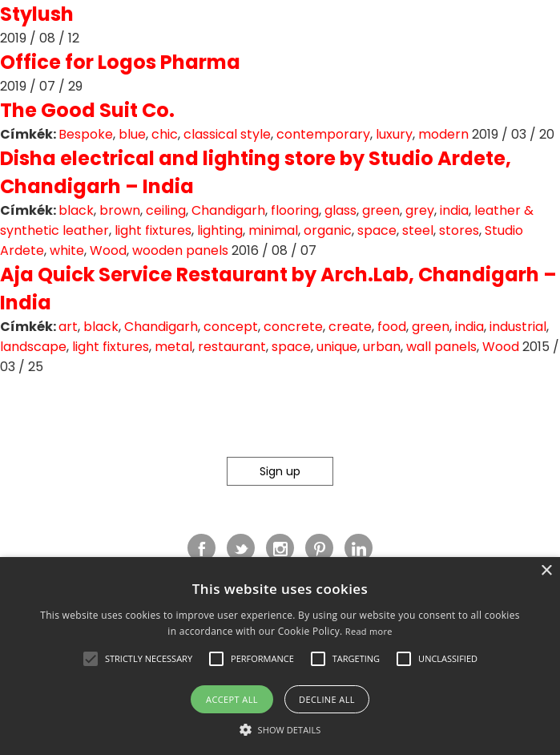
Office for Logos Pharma (120, 62)
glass (340, 210)
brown (120, 210)
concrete (293, 327)
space (377, 230)
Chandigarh (228, 210)
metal (173, 347)
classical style (227, 134)
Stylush (37, 14)
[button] (91, 659)
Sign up (280, 471)
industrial (518, 327)
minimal (273, 230)
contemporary (323, 134)
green (381, 210)
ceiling (166, 210)
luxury (394, 134)
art (68, 327)
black (76, 210)
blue (132, 134)
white (67, 250)
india (454, 210)
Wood (108, 250)
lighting (220, 230)
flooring (295, 210)
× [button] (546, 571)
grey (420, 210)
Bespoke (86, 134)
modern (443, 134)
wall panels (441, 347)
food (392, 327)
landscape (33, 347)
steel (418, 230)
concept (231, 327)
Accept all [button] (232, 699)
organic (328, 230)
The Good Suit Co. (87, 110)
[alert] (280, 656)
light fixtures (153, 230)
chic (165, 134)
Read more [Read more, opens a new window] (369, 631)
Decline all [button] (327, 699)
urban (382, 347)
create (350, 327)
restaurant (232, 347)
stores (459, 230)
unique (337, 347)
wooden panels (180, 250)
